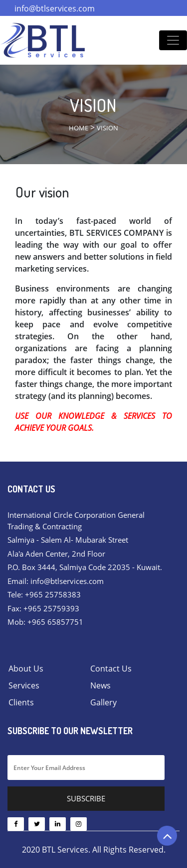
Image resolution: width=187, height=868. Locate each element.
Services (24, 685)
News (100, 685)
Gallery (103, 702)
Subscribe (86, 798)
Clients (21, 702)
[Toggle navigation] (173, 40)
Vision (107, 128)
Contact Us (111, 669)
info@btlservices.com (55, 8)
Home (79, 128)
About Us (26, 669)
